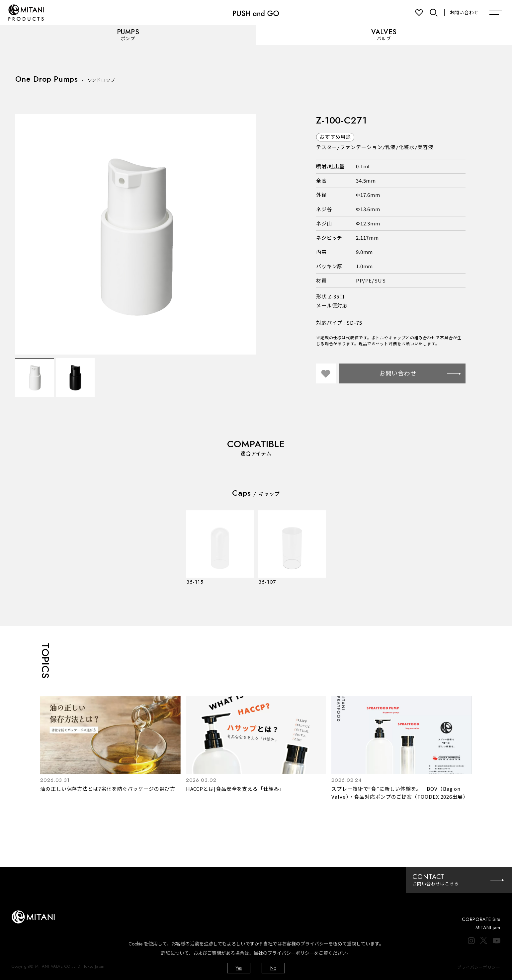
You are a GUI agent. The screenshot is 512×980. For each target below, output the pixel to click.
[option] (136, 234)
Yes (239, 968)
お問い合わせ (464, 13)
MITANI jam (488, 928)
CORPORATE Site (481, 919)
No (273, 968)
